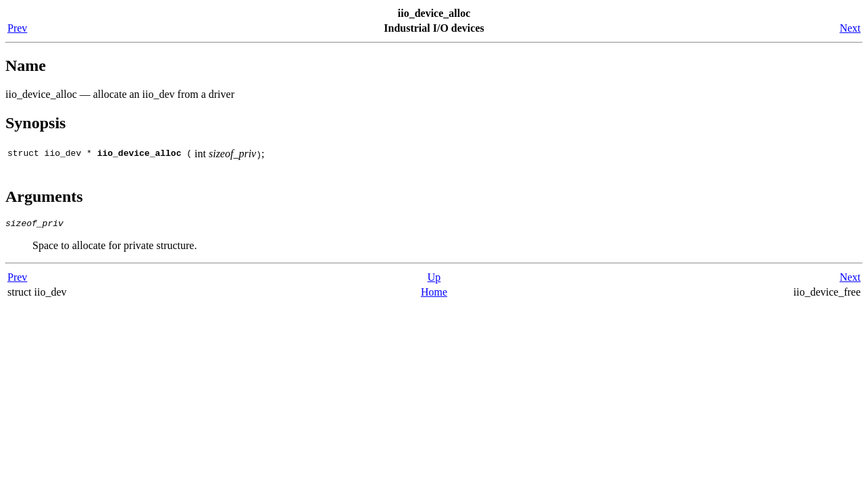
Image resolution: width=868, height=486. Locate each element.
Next (850, 28)
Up (434, 279)
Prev (17, 28)
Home (434, 294)
